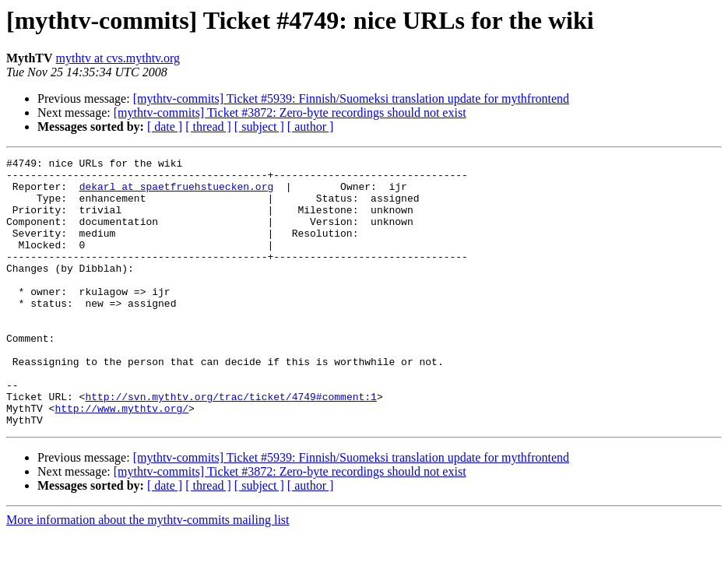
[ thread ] (208, 127)
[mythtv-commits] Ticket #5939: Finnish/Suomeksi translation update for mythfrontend (351, 98)
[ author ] (311, 127)
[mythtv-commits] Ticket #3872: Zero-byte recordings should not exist (290, 112)
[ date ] (165, 127)
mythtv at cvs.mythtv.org (118, 58)
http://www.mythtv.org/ (121, 459)
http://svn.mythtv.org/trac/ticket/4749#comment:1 (230, 445)
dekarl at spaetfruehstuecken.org (177, 193)
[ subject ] (259, 127)
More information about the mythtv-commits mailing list (148, 573)
